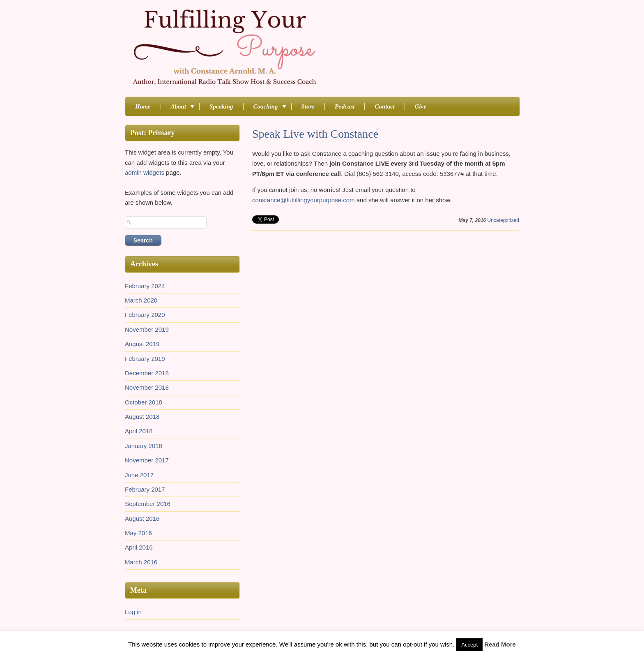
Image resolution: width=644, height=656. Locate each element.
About (180, 106)
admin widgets (145, 172)
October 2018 (144, 402)
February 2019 (145, 359)
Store (308, 106)
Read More (500, 644)
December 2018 (147, 373)
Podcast (345, 106)
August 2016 (142, 519)
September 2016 (148, 504)
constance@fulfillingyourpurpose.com (304, 200)
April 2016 (139, 547)
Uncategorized (503, 220)
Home (143, 106)
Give (421, 106)
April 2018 (139, 431)
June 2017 (139, 475)
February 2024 (145, 286)
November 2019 (147, 329)
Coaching (267, 106)
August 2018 (142, 417)
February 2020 (145, 315)
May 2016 (138, 533)
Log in (133, 612)
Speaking (221, 106)
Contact (384, 106)
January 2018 (144, 446)
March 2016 (141, 562)
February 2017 (145, 489)
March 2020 (141, 300)
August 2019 (142, 344)
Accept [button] (469, 645)
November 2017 (147, 460)
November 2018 (147, 387)
